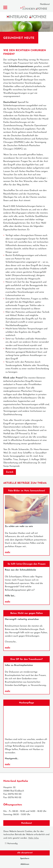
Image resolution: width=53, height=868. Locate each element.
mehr (8, 552)
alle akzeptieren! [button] (25, 853)
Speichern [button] (25, 859)
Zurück (10, 472)
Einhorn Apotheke (36, 8)
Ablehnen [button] (25, 864)
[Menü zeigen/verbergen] (5, 8)
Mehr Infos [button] (34, 838)
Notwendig (11, 844)
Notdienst (45, 4)
